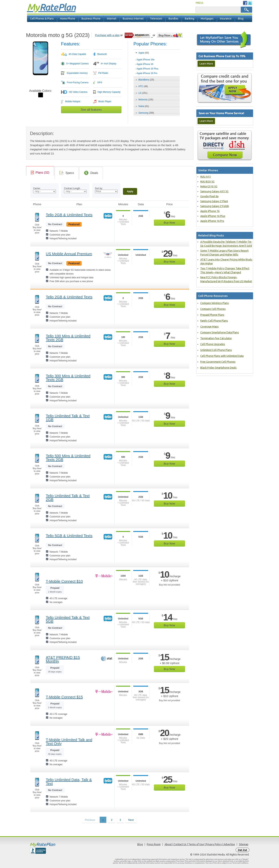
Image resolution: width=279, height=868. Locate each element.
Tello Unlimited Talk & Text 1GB (68, 418)
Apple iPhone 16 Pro (147, 73)
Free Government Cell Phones (218, 362)
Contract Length (72, 188)
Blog (241, 19)
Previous (90, 820)
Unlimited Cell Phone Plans (216, 350)
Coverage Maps (209, 327)
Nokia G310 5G (209, 186)
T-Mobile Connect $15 (64, 697)
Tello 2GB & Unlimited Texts (69, 215)
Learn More (206, 64)
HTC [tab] (141, 86)
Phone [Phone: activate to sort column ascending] (37, 204)
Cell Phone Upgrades (213, 344)
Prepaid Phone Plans (212, 315)
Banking (190, 19)
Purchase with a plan (107, 35)
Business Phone (91, 19)
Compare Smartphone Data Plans (220, 332)
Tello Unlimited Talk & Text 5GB (68, 619)
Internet (112, 19)
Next (131, 820)
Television (156, 19)
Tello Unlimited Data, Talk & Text (69, 782)
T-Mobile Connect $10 (64, 581)
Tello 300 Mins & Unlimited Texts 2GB (68, 378)
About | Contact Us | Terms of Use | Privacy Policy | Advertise (200, 844)
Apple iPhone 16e (146, 60)
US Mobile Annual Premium (69, 254)
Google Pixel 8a (209, 196)
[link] (40, 173)
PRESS (200, 3)
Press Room (154, 844)
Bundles (173, 19)
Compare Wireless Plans (215, 303)
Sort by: (99, 188)
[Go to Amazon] (139, 35)
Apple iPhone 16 (145, 64)
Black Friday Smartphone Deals (218, 368)
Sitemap (244, 844)
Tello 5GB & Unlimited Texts (69, 536)
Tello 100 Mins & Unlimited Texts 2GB (68, 338)
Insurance (226, 19)
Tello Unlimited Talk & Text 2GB (68, 498)
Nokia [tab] (142, 106)
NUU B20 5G (207, 182)
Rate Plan (51, 7)
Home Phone (68, 19)
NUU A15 (206, 177)
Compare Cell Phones (213, 309)
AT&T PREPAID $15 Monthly (63, 659)
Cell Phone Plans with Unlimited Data (222, 356)
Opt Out (242, 850)
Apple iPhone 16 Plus (147, 69)
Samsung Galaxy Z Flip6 (214, 201)
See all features (91, 110)
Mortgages (207, 19)
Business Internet (133, 19)
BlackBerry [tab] (144, 80)
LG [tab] (141, 93)
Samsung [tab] (144, 113)
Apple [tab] (142, 53)
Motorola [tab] (144, 100)
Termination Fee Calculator (216, 338)
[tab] (157, 65)
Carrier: (37, 188)
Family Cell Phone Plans (214, 321)
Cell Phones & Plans (42, 19)
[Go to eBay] (170, 35)
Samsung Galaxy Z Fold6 (215, 206)
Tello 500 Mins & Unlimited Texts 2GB (68, 458)
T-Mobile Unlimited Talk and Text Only (69, 742)
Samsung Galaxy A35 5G (214, 191)
